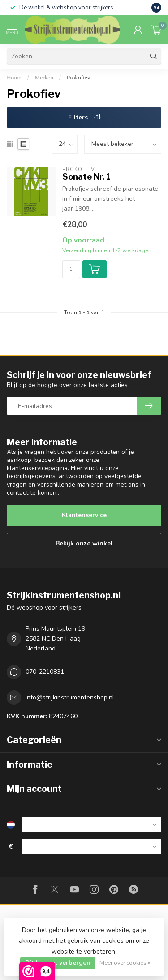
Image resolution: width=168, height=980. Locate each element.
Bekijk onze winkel (84, 543)
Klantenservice (84, 515)
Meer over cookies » (125, 963)
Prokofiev (78, 77)
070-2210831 (45, 672)
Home (14, 77)
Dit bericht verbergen (58, 963)
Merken (44, 77)
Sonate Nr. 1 (86, 177)
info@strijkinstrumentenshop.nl (70, 697)
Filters (84, 117)
